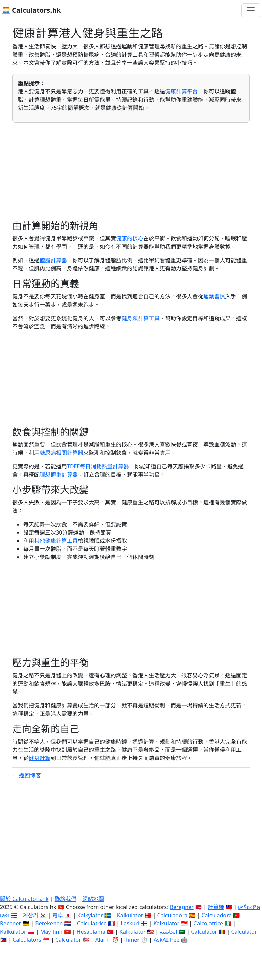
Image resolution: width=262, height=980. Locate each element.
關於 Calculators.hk (24, 899)
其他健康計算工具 (56, 541)
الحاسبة (168, 932)
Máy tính (52, 932)
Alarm (103, 940)
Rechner (11, 923)
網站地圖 (93, 899)
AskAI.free (166, 940)
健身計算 (40, 758)
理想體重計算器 (59, 474)
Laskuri (130, 923)
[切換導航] (251, 10)
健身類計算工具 (141, 318)
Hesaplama (91, 932)
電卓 (58, 915)
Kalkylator (90, 915)
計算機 (216, 907)
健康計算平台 (181, 91)
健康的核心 (130, 238)
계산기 (31, 915)
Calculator (204, 932)
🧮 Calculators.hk (31, 10)
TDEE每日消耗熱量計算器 (98, 466)
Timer (132, 940)
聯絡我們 (65, 899)
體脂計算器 (53, 260)
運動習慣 (214, 296)
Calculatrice (92, 923)
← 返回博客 (27, 775)
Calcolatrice (208, 923)
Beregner (182, 907)
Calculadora (172, 915)
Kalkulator (130, 915)
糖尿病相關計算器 (61, 453)
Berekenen (49, 923)
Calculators (27, 940)
